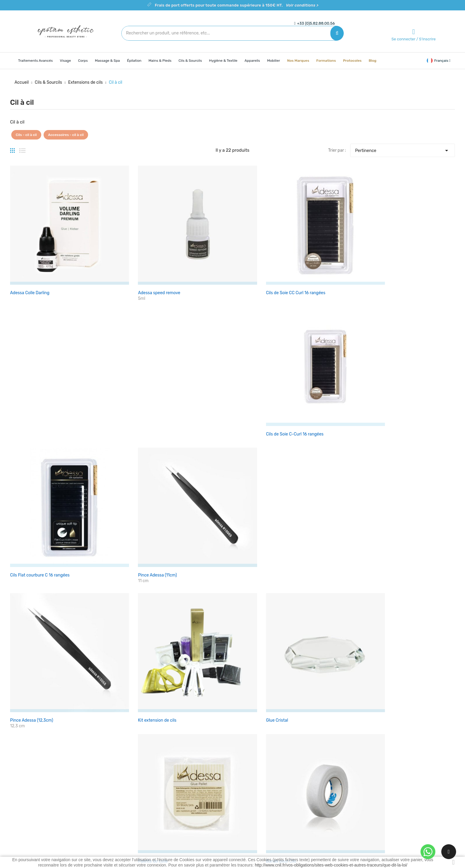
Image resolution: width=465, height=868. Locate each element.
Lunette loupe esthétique (413, 429)
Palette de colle (252, 335)
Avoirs (317, 787)
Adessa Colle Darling (30, 241)
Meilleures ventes (180, 787)
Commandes (323, 776)
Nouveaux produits (181, 776)
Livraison (246, 766)
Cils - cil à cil (26, 135)
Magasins (246, 818)
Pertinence (402, 149)
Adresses (320, 797)
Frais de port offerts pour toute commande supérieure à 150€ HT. (237, 5)
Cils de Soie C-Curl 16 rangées (266, 241)
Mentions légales (253, 776)
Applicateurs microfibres (185, 429)
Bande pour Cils (328, 335)
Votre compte (327, 754)
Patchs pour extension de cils (417, 335)
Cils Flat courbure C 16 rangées (342, 241)
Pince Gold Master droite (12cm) (192, 524)
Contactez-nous (253, 797)
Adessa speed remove (107, 241)
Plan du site (248, 807)
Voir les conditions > (190, 629)
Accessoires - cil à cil (66, 135)
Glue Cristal (172, 335)
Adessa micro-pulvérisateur (37, 524)
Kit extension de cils (105, 335)
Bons (316, 807)
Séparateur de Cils (255, 524)
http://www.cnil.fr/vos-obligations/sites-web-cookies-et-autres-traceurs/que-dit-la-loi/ (331, 865)
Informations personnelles (336, 766)
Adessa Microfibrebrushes (337, 429)
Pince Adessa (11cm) (408, 241)
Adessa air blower (103, 524)
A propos (246, 787)
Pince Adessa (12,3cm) (32, 335)
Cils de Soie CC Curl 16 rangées (191, 241)
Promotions (174, 766)
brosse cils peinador (29, 429)
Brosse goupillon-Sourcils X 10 (115, 429)
